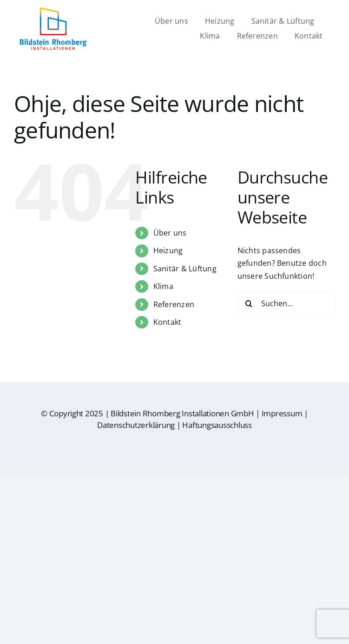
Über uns (170, 233)
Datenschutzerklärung (136, 425)
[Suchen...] (286, 303)
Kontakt (168, 322)
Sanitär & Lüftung (185, 269)
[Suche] (249, 303)
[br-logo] (53, 11)
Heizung (168, 250)
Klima (163, 286)
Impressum (282, 413)
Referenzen (174, 304)
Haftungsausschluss (217, 425)
